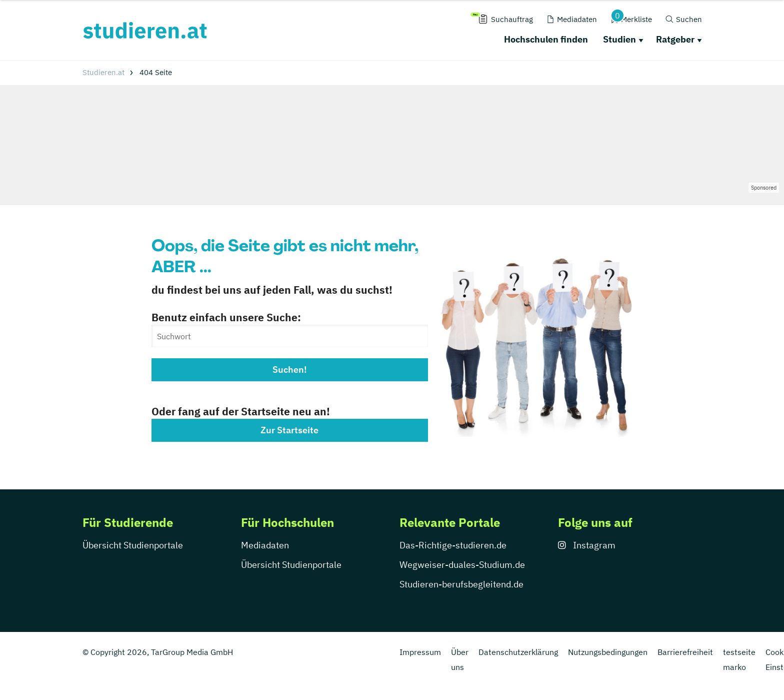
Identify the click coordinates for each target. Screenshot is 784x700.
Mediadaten (265, 545)
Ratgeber (675, 39)
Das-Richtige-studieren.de (453, 545)
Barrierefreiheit (685, 652)
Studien (619, 39)
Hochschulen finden (546, 39)
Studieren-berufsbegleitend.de (461, 584)
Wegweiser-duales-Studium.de (462, 565)
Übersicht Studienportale (133, 545)
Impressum (420, 652)
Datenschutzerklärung (518, 652)
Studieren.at (103, 72)
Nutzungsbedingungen (608, 652)
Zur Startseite (289, 430)
